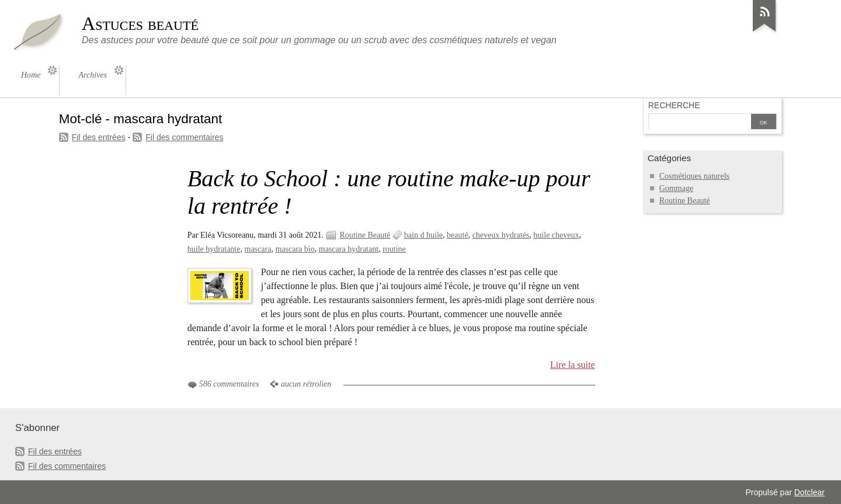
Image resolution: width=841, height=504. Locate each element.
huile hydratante (214, 249)
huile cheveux (556, 235)
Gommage (676, 188)
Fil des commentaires (184, 137)
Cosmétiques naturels (694, 176)
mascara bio (295, 249)
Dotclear (809, 492)
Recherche (674, 105)
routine (394, 249)
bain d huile (423, 235)
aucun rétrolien (306, 384)
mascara (258, 249)
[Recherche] (698, 123)
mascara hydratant (349, 249)
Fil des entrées (99, 137)
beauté (458, 235)
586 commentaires (229, 384)
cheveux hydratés (501, 235)
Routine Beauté (365, 235)
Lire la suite (573, 365)
